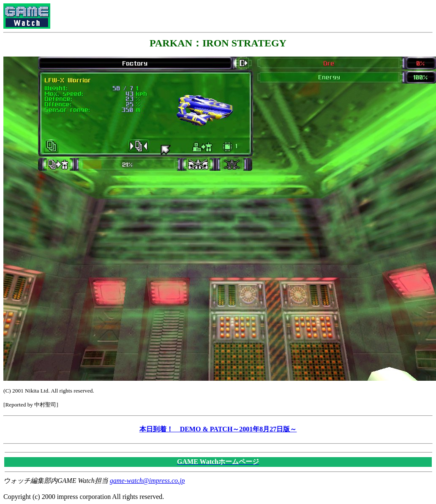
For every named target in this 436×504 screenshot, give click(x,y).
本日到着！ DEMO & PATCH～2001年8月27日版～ (218, 429)
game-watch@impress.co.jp (147, 481)
